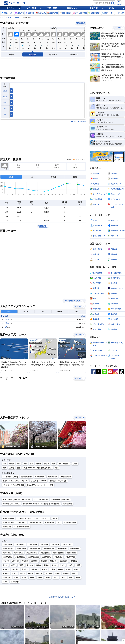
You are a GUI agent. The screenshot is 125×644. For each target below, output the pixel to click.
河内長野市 (35, 569)
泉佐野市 (6, 569)
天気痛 (5, 97)
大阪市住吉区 (45, 553)
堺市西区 (34, 561)
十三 (19, 464)
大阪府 (17, 17)
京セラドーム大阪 (35, 523)
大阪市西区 (44, 545)
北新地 (39, 464)
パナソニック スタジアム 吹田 (13, 485)
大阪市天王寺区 (8, 549)
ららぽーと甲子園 (70, 523)
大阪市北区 (58, 557)
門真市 (15, 574)
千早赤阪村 (15, 582)
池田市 (13, 565)
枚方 (7, 320)
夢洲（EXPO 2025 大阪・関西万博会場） (38, 468)
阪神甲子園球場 (8, 518)
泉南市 (57, 574)
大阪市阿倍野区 (32, 553)
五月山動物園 (40, 477)
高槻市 (38, 565)
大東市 (53, 569)
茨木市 (70, 565)
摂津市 (23, 574)
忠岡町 (48, 578)
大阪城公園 (7, 527)
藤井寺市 (39, 574)
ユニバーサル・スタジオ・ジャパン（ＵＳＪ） (33, 518)
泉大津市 (30, 565)
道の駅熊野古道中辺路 (22, 527)
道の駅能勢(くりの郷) (10, 477)
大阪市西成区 (72, 553)
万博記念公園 (52, 477)
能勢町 (40, 578)
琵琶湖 (55, 518)
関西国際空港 (67, 504)
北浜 (54, 464)
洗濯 (5, 114)
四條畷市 (66, 574)
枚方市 (62, 565)
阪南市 (16, 578)
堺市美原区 (64, 561)
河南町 (5, 582)
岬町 (71, 578)
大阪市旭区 (7, 553)
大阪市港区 (55, 545)
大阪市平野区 (47, 557)
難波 (4, 468)
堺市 (57, 468)
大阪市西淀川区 (35, 549)
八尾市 (78, 565)
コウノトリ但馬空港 (41, 500)
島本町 (24, 578)
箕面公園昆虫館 (27, 477)
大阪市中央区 (70, 557)
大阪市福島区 (20, 545)
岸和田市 (74, 561)
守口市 (54, 565)
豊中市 (5, 565)
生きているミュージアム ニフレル (15, 481)
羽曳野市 (6, 574)
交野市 (75, 574)
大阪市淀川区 (8, 557)
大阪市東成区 (62, 549)
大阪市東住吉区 (58, 553)
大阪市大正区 (67, 545)
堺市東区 (25, 561)
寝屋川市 (25, 569)
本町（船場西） (64, 464)
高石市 (31, 574)
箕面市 (68, 569)
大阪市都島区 (8, 545)
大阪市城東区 (19, 553)
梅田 (32, 464)
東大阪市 (49, 574)
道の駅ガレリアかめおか (58, 481)
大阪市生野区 (75, 549)
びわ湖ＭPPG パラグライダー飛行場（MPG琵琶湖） (41, 504)
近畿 (10, 17)
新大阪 (12, 464)
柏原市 (76, 569)
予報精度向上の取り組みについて (62, 597)
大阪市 (47, 464)
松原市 (45, 569)
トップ (2, 17)
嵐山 (59, 523)
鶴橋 (19, 468)
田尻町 (64, 578)
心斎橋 (75, 464)
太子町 (78, 578)
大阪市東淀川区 (49, 549)
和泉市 (60, 569)
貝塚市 (46, 565)
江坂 (4, 464)
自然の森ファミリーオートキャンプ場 (40, 485)
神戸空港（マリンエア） (11, 504)
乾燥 (5, 103)
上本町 (12, 468)
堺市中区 (15, 561)
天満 (25, 464)
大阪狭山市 (7, 578)
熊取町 (56, 578)
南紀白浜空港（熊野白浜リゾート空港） (17, 500)
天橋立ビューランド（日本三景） (14, 523)
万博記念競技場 (66, 477)
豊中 (7, 323)
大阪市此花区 (33, 545)
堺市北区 (53, 561)
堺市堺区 (6, 561)
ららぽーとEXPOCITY (39, 481)
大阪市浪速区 (22, 549)
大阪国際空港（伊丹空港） (60, 500)
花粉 (5, 108)
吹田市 (21, 565)
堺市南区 (44, 561)
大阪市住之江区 (33, 557)
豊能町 (32, 578)
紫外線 (5, 91)
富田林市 (15, 569)
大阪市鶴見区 (20, 557)
